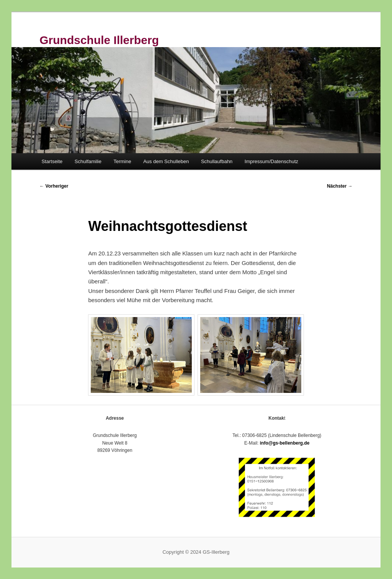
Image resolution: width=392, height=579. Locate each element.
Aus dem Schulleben (166, 161)
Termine (122, 161)
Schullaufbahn (217, 161)
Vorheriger (54, 186)
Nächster (340, 186)
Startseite (52, 161)
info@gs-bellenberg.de (285, 443)
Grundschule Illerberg (99, 40)
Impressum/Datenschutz (271, 161)
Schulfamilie (88, 161)
